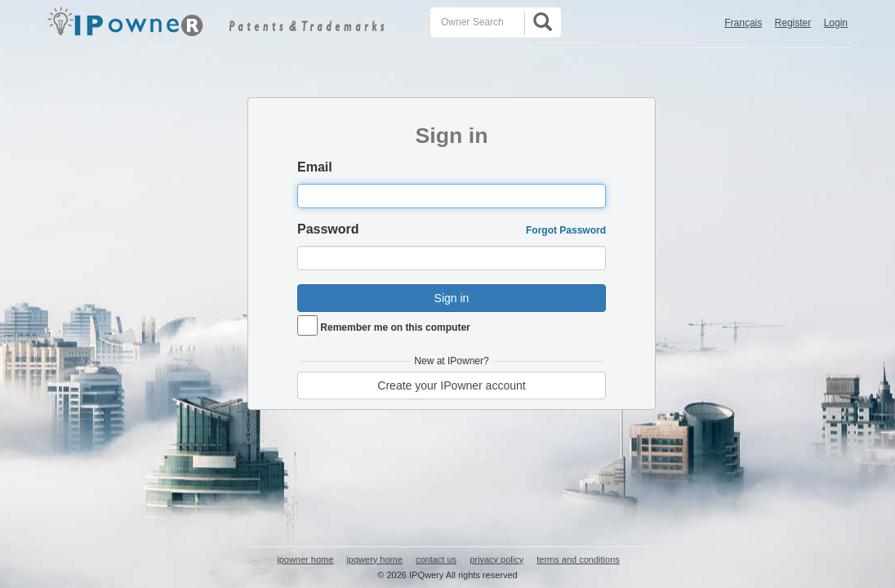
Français (743, 23)
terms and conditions (578, 559)
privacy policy (496, 559)
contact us (436, 559)
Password (328, 229)
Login (836, 23)
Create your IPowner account (451, 385)
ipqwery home (374, 559)
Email (315, 167)
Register (793, 23)
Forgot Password (566, 230)
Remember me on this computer (395, 327)
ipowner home (305, 559)
